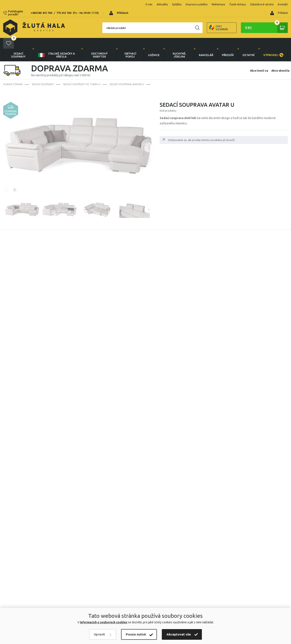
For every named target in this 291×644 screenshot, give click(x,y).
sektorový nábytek (99, 36)
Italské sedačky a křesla (56, 36)
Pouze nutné (136, 634)
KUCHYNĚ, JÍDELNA (179, 36)
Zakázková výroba (235, 4)
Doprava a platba (169, 4)
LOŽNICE (154, 36)
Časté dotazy (211, 4)
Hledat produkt (101, 19)
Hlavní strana (13, 65)
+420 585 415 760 (46, 4)
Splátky (150, 4)
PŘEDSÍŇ (228, 36)
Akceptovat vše (179, 634)
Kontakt (256, 4)
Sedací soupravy (18, 36)
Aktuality (135, 4)
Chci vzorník (204, 19)
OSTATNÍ (248, 36)
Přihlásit (279, 5)
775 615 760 (69, 4)
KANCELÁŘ (206, 36)
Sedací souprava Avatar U (127, 65)
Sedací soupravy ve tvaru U (82, 65)
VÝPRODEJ (273, 36)
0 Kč (266, 19)
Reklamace (191, 4)
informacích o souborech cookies (104, 622)
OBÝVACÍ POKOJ (130, 36)
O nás (122, 4)
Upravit (99, 634)
